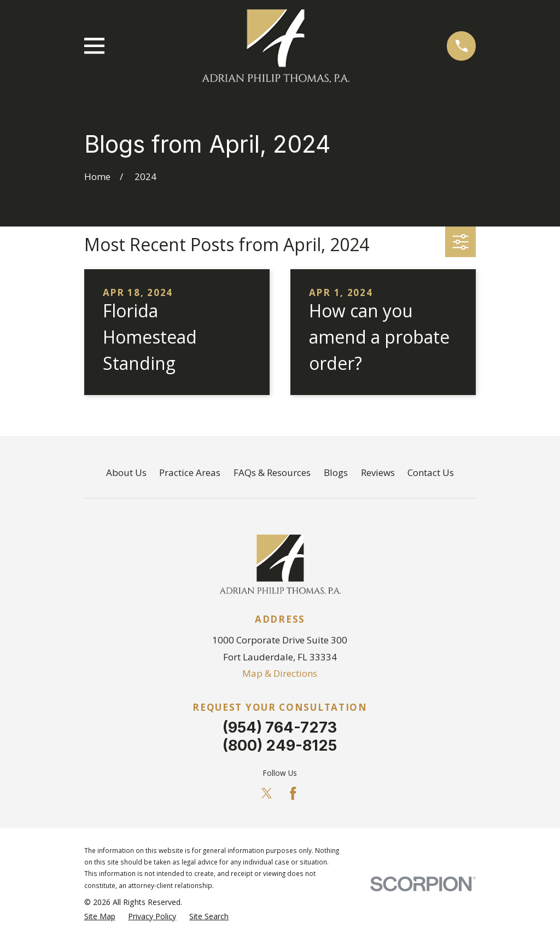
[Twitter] (267, 793)
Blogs (336, 472)
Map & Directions (280, 673)
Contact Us (431, 472)
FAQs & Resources (272, 472)
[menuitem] (100, 916)
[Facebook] (293, 793)
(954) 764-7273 (280, 727)
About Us (126, 472)
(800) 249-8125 (280, 745)
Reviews (378, 472)
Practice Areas (190, 472)
